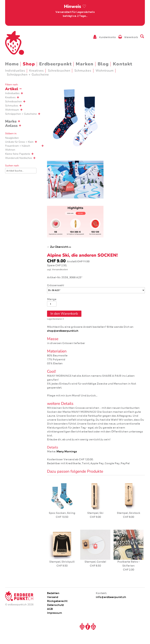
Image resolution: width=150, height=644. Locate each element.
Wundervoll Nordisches (19, 158)
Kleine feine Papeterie (18, 154)
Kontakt (123, 64)
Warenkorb (131, 37)
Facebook (88, 626)
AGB (50, 609)
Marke (11, 121)
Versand (53, 597)
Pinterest (93, 626)
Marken (85, 64)
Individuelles (15, 71)
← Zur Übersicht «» (59, 247)
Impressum (54, 613)
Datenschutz (55, 605)
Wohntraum (105, 71)
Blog (103, 64)
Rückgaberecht (57, 601)
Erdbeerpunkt (56, 64)
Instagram (82, 626)
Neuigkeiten (12, 138)
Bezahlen (53, 593)
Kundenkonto (107, 37)
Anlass (11, 126)
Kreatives (37, 71)
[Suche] (21, 171)
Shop (29, 64)
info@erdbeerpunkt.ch (111, 597)
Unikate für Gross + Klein (19, 142)
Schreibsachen (59, 71)
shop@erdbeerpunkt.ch (63, 331)
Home (12, 64)
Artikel (12, 89)
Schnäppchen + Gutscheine (28, 75)
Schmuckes (83, 71)
